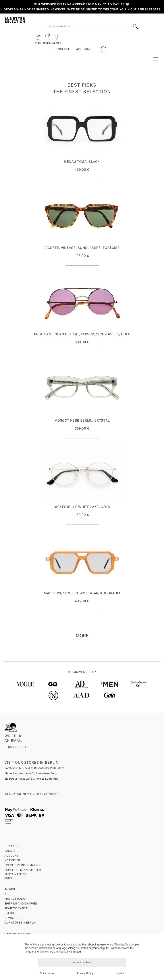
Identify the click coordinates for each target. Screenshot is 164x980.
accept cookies (82, 962)
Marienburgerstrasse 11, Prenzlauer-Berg (31, 774)
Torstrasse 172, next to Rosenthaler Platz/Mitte (34, 768)
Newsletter (14, 918)
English (62, 49)
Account (11, 856)
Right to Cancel (17, 909)
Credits (10, 913)
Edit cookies (47, 973)
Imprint (10, 889)
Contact (11, 846)
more (82, 636)
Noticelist (13, 861)
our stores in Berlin (20, 923)
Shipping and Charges (21, 904)
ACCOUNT (84, 49)
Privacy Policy (16, 899)
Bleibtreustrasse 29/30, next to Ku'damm (31, 779)
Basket (10, 851)
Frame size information (22, 866)
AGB (7, 894)
